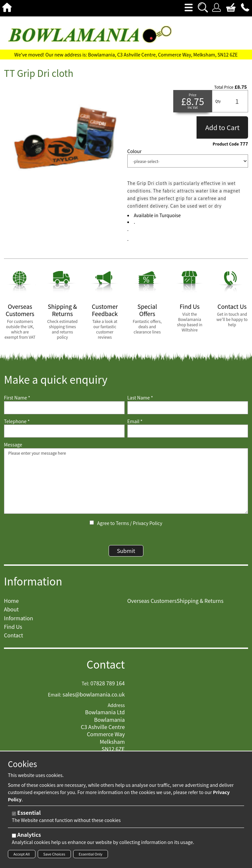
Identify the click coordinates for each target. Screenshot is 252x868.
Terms (122, 523)
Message (13, 445)
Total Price (224, 87)
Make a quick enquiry (56, 379)
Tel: (85, 687)
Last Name (140, 398)
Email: (55, 699)
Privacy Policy (148, 523)
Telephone (17, 421)
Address (116, 709)
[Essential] (14, 814)
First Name (17, 398)
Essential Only (91, 854)
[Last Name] (188, 408)
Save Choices (54, 854)
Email (135, 421)
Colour (135, 151)
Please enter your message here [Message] (126, 481)
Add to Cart (222, 127)
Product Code (226, 144)
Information (33, 585)
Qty (218, 101)
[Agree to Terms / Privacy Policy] (92, 523)
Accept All (22, 854)
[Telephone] (64, 431)
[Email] (188, 431)
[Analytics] (14, 836)
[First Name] (64, 408)
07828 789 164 (107, 687)
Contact (106, 668)
